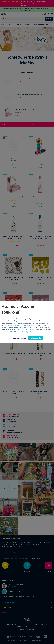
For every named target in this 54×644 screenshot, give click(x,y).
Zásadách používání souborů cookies (32, 332)
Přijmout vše (17, 325)
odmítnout (8, 332)
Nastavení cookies (22, 330)
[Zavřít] (52, 303)
